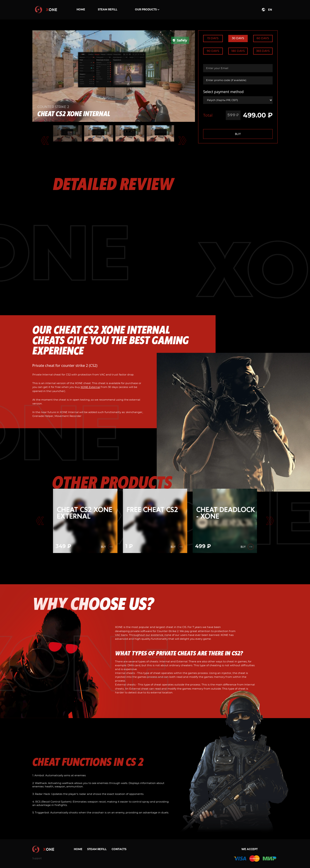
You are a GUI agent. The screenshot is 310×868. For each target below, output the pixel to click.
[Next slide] (182, 141)
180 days (238, 51)
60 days (263, 38)
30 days (238, 38)
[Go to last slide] (45, 141)
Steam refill (108, 10)
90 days (213, 51)
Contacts (119, 849)
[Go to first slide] (270, 521)
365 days (263, 51)
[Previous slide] (40, 521)
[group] (85, 521)
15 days (213, 38)
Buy (238, 134)
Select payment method (223, 92)
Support (37, 858)
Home (81, 10)
